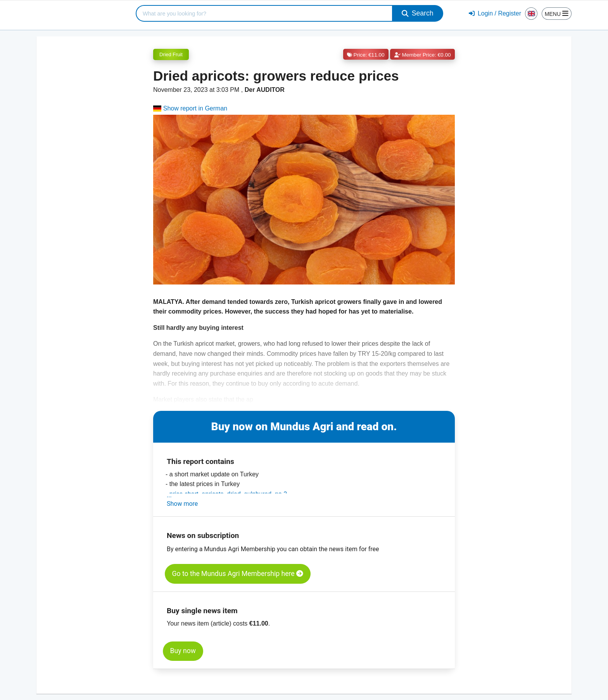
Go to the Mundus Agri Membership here (238, 574)
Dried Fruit (171, 54)
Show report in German (190, 108)
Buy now (183, 651)
